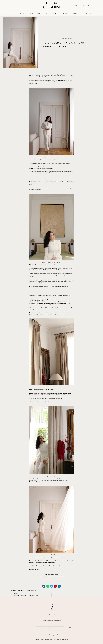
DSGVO (66, 639)
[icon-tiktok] (53, 635)
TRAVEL (39, 13)
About (75, 13)
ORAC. (36, 83)
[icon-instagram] (50, 635)
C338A (32, 167)
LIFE (47, 13)
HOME (15, 13)
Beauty (30, 13)
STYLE (22, 13)
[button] (44, 586)
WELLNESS (55, 13)
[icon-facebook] (46, 635)
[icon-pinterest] (57, 635)
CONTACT (84, 13)
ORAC (50, 480)
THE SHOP (66, 13)
